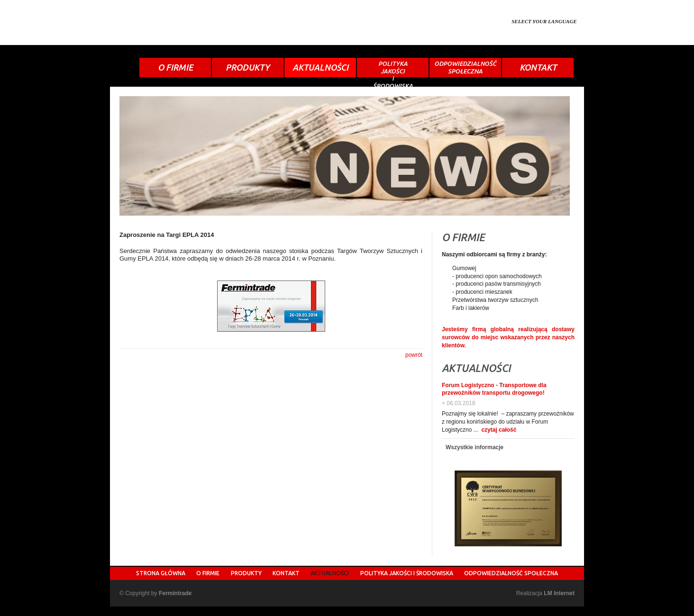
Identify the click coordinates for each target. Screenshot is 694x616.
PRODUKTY (248, 67)
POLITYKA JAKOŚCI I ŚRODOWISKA (407, 573)
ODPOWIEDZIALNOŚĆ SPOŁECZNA (511, 573)
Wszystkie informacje (475, 447)
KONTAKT (538, 67)
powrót (414, 355)
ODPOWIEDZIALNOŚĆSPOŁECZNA (465, 67)
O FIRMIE (175, 67)
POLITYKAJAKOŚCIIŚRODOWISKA (393, 69)
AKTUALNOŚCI (320, 67)
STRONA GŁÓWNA (161, 573)
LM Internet (559, 593)
